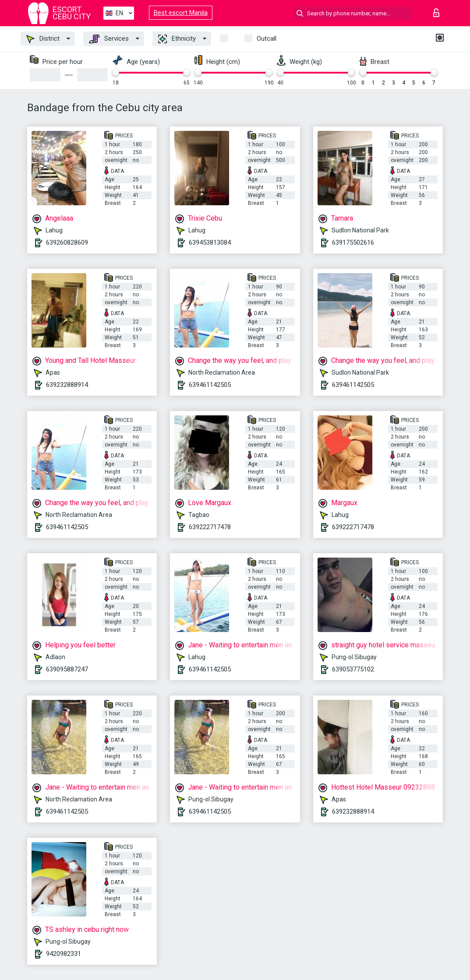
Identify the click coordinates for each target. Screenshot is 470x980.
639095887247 (67, 669)
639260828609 (67, 242)
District (43, 39)
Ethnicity (177, 39)
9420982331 (64, 954)
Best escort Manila (181, 13)
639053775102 (353, 669)
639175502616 (353, 242)
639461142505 (210, 385)
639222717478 (210, 527)
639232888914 (67, 385)
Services (109, 39)
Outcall (267, 39)
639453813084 (210, 242)
